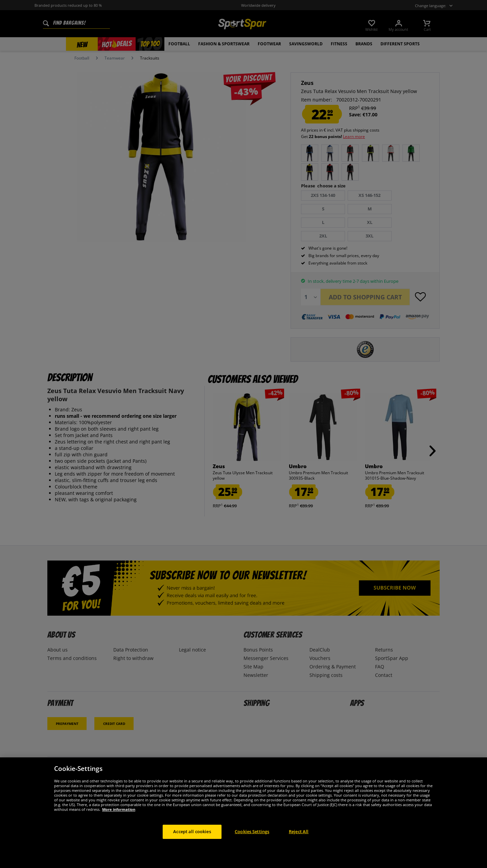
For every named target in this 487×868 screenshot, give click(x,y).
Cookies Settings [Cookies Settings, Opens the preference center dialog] (252, 831)
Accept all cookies (192, 831)
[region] (243, 813)
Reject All (299, 831)
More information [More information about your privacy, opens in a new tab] (119, 809)
